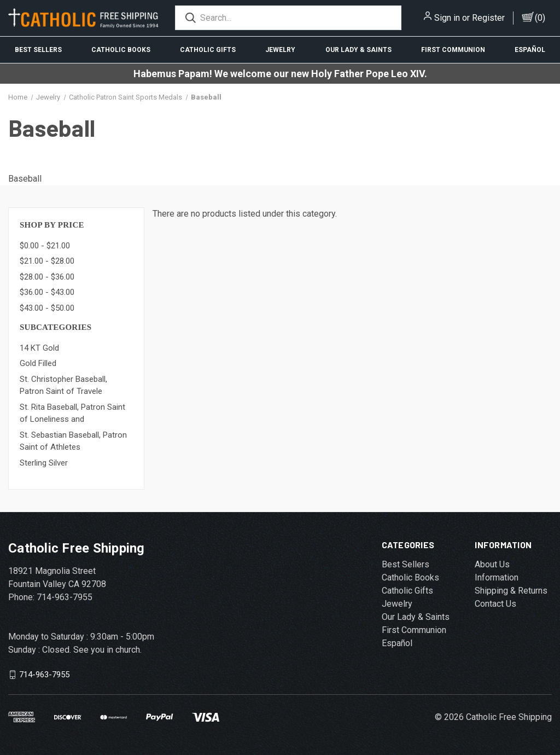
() (540, 18)
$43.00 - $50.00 (47, 308)
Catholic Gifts (208, 50)
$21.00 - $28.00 (47, 261)
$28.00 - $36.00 (47, 277)
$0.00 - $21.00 (45, 246)
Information (497, 577)
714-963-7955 (44, 675)
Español (530, 50)
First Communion (453, 50)
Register (488, 18)
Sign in (447, 18)
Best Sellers (38, 50)
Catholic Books (121, 50)
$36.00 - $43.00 (47, 292)
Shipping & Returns (511, 591)
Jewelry (280, 50)
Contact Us (495, 604)
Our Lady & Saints (358, 50)
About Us (492, 564)
